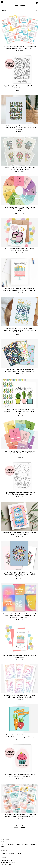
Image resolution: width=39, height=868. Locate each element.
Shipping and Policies (22, 844)
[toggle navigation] (2, 2)
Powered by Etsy (6, 865)
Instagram (19, 853)
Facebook (4, 853)
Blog (7, 844)
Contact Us (33, 844)
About (12, 844)
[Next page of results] (23, 826)
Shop (3, 844)
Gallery (3, 846)
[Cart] (37, 3)
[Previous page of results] (16, 826)
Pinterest (12, 853)
